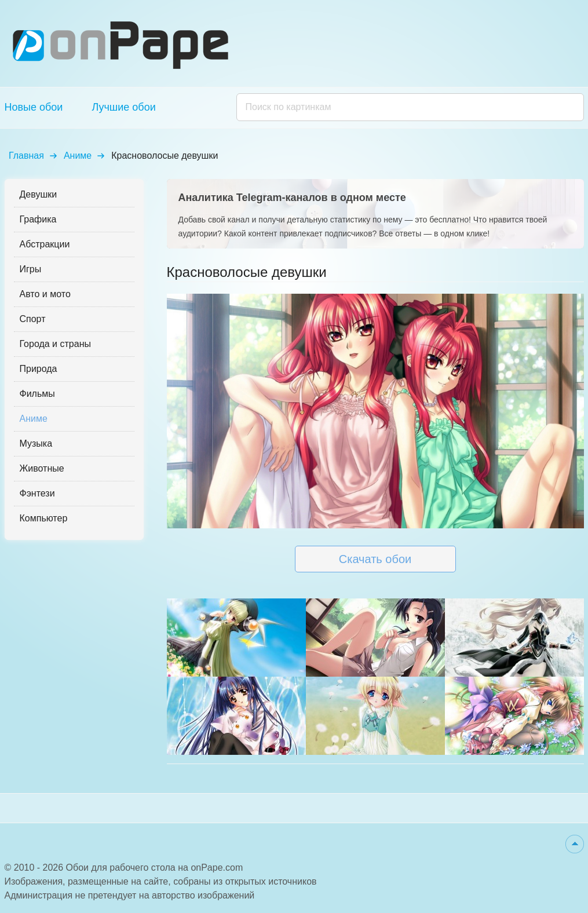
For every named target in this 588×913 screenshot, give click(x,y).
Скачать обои (375, 559)
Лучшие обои (123, 107)
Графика (38, 219)
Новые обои (34, 107)
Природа (39, 369)
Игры (31, 269)
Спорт (33, 319)
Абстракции (45, 244)
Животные (42, 468)
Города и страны (55, 344)
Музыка (36, 443)
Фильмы (37, 394)
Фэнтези (37, 493)
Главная (26, 156)
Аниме (78, 156)
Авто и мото (45, 294)
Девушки (39, 194)
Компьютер (44, 518)
